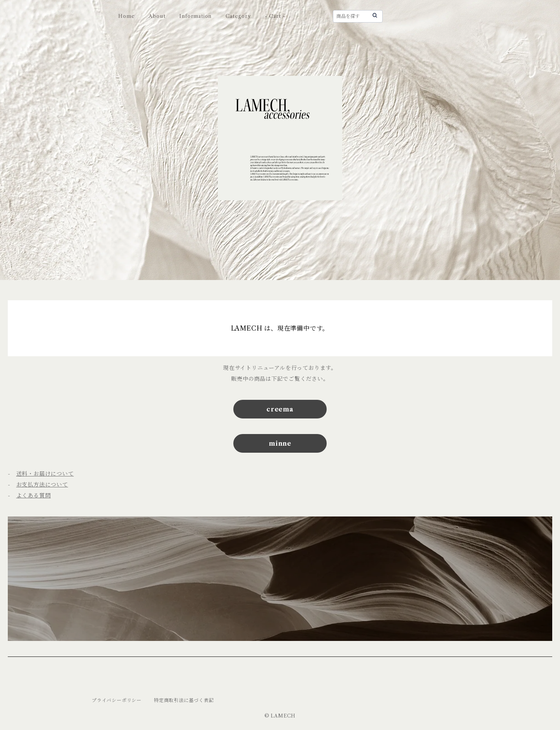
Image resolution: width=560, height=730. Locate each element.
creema (280, 409)
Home (126, 16)
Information (195, 16)
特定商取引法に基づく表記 (184, 700)
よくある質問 (34, 495)
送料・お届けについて (45, 474)
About (157, 16)
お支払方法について (42, 485)
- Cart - (275, 16)
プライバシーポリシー (117, 700)
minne (280, 443)
